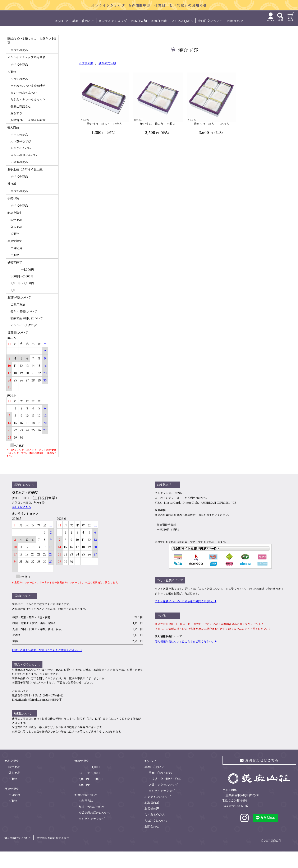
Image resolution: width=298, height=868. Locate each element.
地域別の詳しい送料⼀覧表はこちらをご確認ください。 (46, 667)
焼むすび (16, 130)
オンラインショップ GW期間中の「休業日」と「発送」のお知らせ (149, 5)
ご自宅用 (16, 265)
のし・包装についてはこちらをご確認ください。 (185, 618)
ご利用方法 (18, 321)
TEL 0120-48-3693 (235, 817)
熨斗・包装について (24, 328)
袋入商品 (16, 243)
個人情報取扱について (18, 854)
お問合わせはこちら (259, 777)
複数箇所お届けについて (27, 335)
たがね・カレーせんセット (28, 116)
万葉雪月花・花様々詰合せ (28, 137)
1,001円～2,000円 (22, 293)
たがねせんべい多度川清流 (28, 102)
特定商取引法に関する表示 (53, 854)
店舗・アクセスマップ (163, 801)
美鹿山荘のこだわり (162, 789)
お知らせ (61, 37)
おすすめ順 (86, 80)
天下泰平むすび (21, 158)
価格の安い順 (107, 80)
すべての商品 (19, 66)
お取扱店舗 (139, 37)
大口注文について (210, 37)
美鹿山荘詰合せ (21, 123)
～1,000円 (27, 286)
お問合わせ (235, 37)
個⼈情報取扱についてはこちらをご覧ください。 (185, 658)
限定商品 (16, 236)
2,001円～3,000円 (22, 300)
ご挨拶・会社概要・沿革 (165, 795)
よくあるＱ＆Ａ (182, 37)
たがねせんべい (21, 165)
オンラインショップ (113, 37)
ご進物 (15, 250)
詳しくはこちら (21, 523)
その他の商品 (19, 178)
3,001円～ (17, 306)
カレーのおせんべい (24, 109)
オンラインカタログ (24, 342)
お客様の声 (159, 37)
